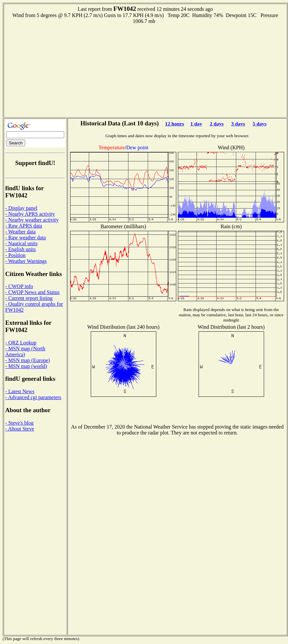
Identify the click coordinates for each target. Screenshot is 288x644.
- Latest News (20, 391)
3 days (238, 124)
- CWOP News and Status (32, 292)
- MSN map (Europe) (28, 360)
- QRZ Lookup (21, 343)
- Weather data (20, 232)
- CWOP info (19, 286)
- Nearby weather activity (32, 220)
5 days (259, 124)
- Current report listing (29, 298)
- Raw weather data (26, 238)
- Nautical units (21, 243)
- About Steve (20, 429)
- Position (15, 255)
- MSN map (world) (26, 366)
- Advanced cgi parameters (33, 397)
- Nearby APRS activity (30, 214)
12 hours (175, 124)
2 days (217, 124)
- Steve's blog (19, 423)
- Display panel (21, 208)
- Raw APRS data (24, 226)
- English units (20, 249)
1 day (196, 124)
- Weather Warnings (26, 261)
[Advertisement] (145, 70)
